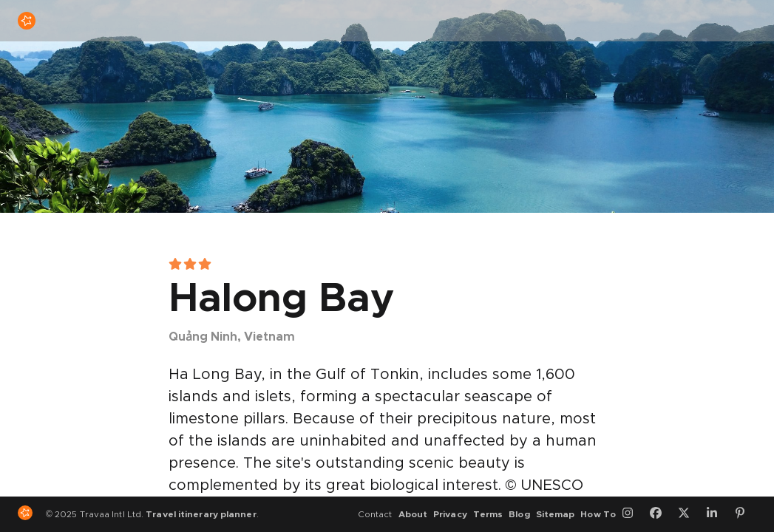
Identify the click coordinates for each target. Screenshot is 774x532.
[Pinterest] (745, 514)
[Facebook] (661, 514)
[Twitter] (689, 514)
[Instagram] (633, 514)
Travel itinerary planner (201, 514)
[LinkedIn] (717, 514)
